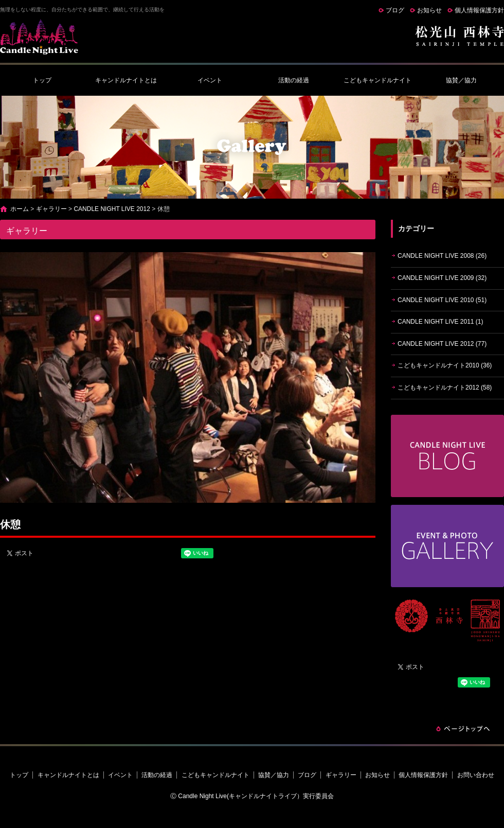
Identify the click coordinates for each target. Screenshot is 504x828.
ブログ (395, 10)
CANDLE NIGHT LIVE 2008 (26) (442, 256)
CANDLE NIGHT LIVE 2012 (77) (442, 344)
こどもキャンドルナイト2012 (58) (445, 387)
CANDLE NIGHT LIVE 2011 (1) (440, 322)
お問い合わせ (476, 775)
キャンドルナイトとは (126, 80)
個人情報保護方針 (479, 10)
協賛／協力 (461, 80)
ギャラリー (51, 209)
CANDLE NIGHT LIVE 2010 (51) (442, 300)
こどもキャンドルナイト (377, 80)
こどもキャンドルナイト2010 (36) (445, 365)
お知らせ (429, 10)
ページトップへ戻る (463, 729)
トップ (42, 80)
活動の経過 (294, 80)
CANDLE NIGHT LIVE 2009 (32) (442, 278)
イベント (210, 80)
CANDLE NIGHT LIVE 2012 (112, 209)
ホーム (20, 209)
